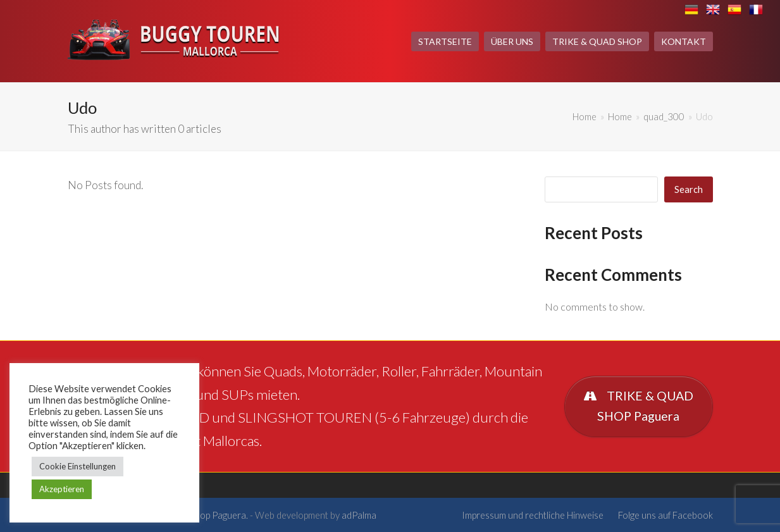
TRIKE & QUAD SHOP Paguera (638, 406)
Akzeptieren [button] (62, 489)
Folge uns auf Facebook (665, 515)
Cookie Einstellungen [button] (77, 466)
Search (689, 189)
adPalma (359, 515)
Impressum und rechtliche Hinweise (533, 515)
